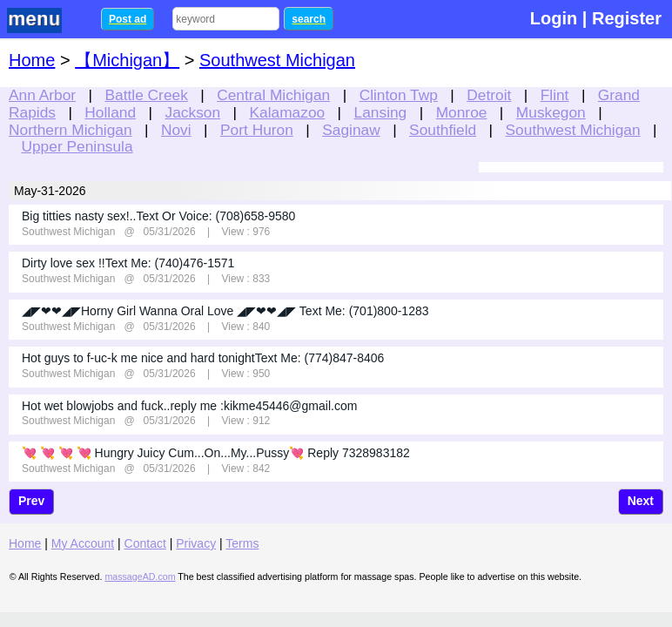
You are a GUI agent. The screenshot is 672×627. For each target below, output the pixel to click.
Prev (31, 501)
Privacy (196, 543)
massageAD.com (140, 576)
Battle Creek (146, 95)
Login (554, 18)
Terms (242, 543)
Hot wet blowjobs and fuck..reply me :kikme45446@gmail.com (189, 406)
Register (627, 18)
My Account (83, 543)
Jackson (193, 112)
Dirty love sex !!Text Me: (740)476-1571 (128, 263)
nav (45, 20)
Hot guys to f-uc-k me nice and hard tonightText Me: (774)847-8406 (203, 358)
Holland (110, 112)
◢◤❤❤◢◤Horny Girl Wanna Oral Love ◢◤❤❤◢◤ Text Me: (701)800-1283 (225, 311)
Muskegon (551, 112)
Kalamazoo (287, 112)
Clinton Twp (399, 95)
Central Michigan (273, 95)
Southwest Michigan (573, 130)
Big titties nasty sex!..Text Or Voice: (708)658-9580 (158, 216)
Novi (176, 130)
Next (641, 501)
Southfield (443, 130)
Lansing (381, 112)
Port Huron (257, 130)
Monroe (462, 112)
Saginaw (351, 130)
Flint (555, 95)
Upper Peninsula (77, 146)
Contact (145, 543)
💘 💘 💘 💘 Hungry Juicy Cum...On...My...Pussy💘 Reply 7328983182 (216, 453)
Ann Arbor (42, 95)
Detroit (489, 95)
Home (32, 60)
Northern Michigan (71, 130)
